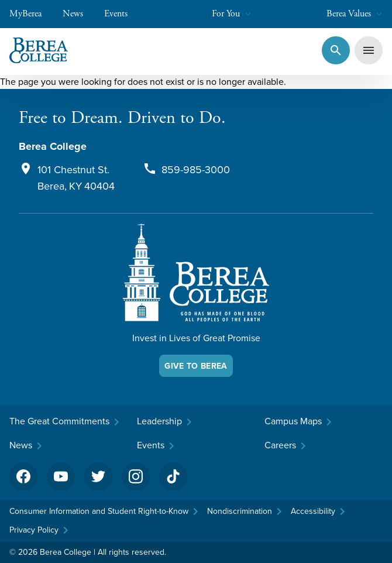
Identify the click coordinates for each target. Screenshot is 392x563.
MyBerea (31, 14)
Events (122, 14)
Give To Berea (196, 366)
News (79, 14)
